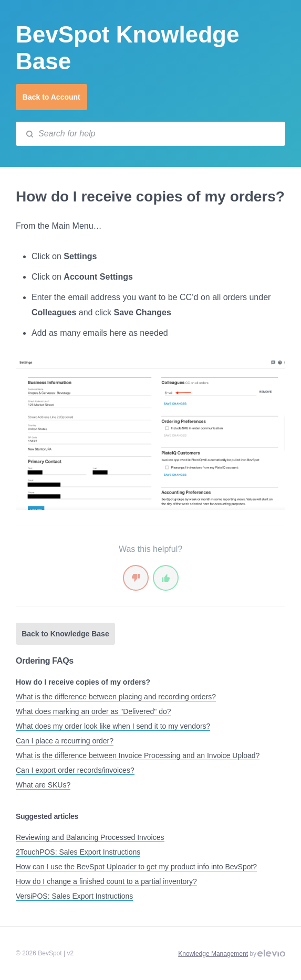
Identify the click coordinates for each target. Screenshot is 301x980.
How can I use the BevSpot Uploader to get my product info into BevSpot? (136, 867)
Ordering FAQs (45, 661)
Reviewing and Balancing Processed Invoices (90, 837)
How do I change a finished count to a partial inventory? (106, 881)
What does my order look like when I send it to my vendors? (113, 726)
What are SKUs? (43, 785)
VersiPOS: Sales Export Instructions (74, 896)
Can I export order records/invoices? (75, 770)
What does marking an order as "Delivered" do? (94, 711)
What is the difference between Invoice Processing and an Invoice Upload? (138, 755)
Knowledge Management (213, 954)
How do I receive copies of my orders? (83, 682)
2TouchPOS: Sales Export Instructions (78, 852)
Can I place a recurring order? (65, 741)
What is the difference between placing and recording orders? (116, 697)
